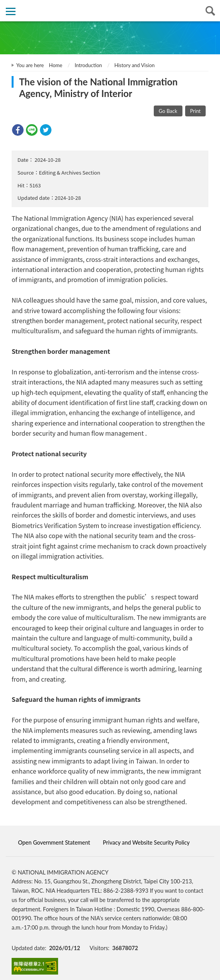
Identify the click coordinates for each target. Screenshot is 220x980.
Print (195, 111)
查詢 (209, 11)
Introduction (89, 65)
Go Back (168, 111)
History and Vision (134, 65)
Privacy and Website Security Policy (146, 842)
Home (56, 65)
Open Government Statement (54, 842)
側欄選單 (11, 11)
